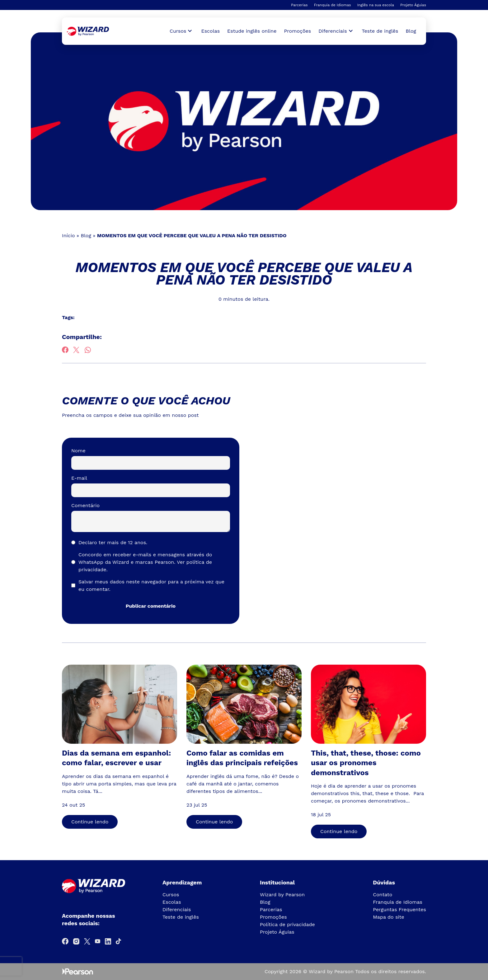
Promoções (298, 31)
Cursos (171, 895)
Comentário (85, 505)
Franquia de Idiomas (333, 5)
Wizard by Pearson (282, 895)
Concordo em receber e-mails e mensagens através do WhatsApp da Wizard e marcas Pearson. (145, 562)
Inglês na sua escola (376, 5)
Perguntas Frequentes (399, 909)
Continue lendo (90, 822)
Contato (382, 895)
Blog (411, 31)
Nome (78, 451)
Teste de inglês (380, 31)
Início (68, 236)
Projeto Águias (413, 5)
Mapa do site (389, 917)
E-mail (79, 478)
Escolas (210, 31)
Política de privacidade (287, 924)
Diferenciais (177, 909)
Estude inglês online (252, 31)
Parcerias (299, 5)
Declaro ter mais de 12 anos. (113, 542)
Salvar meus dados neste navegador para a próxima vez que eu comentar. (151, 585)
